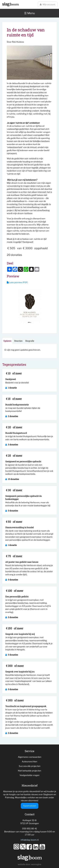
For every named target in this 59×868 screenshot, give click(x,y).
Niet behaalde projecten (29, 771)
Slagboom (11, 4)
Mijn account (48, 4)
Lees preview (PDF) (17, 282)
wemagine (36, 864)
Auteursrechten (29, 761)
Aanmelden (30, 806)
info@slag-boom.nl (30, 840)
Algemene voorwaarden (30, 757)
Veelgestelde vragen (29, 775)
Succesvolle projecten (30, 766)
